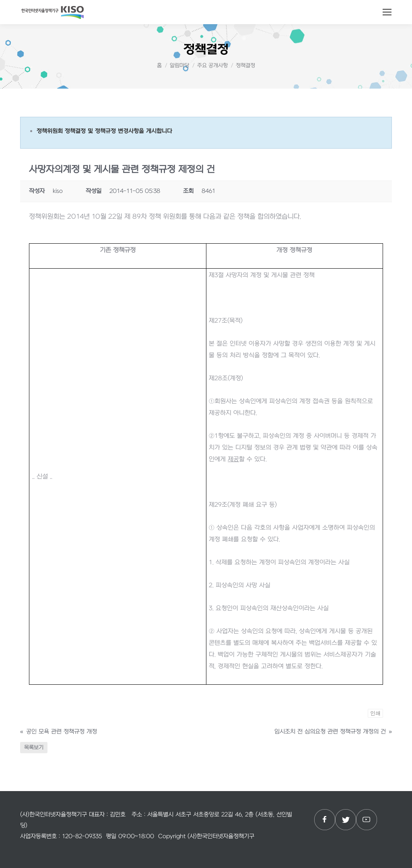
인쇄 (375, 713)
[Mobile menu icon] (387, 12)
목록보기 (34, 747)
